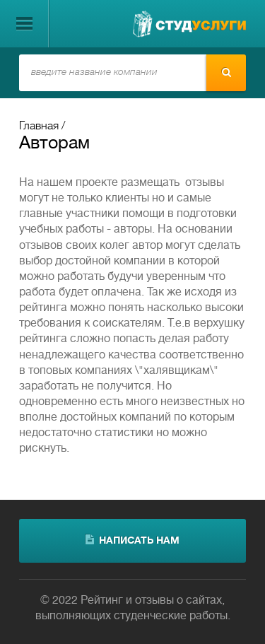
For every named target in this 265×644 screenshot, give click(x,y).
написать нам (132, 540)
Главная (39, 127)
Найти (226, 72)
